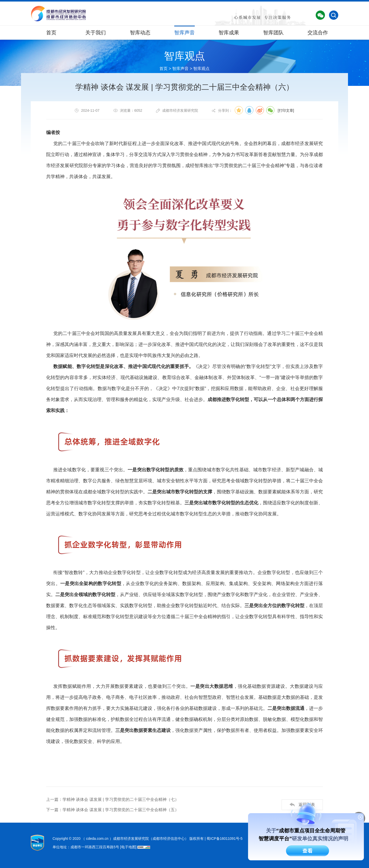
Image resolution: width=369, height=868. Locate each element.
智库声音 (184, 33)
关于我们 (96, 33)
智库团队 (273, 33)
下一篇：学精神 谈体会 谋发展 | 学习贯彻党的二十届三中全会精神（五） (112, 810)
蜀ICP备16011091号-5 (224, 839)
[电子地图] (128, 847)
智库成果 (229, 33)
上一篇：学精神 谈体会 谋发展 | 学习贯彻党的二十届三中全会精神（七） (112, 800)
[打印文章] (286, 111)
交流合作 (318, 33)
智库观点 (201, 69)
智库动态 (140, 33)
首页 (51, 33)
